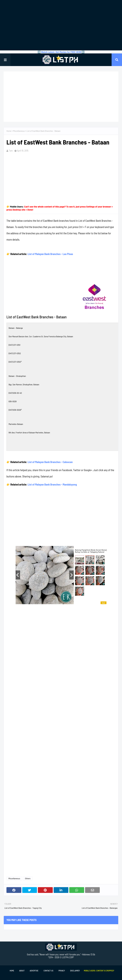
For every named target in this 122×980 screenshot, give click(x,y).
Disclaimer (75, 971)
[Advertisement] (61, 25)
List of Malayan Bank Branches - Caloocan (50, 462)
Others (28, 878)
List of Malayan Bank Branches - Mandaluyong (52, 484)
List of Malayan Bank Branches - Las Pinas (50, 254)
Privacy (62, 971)
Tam (11, 151)
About (22, 971)
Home (9, 131)
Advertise (34, 971)
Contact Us (48, 971)
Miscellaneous (19, 131)
